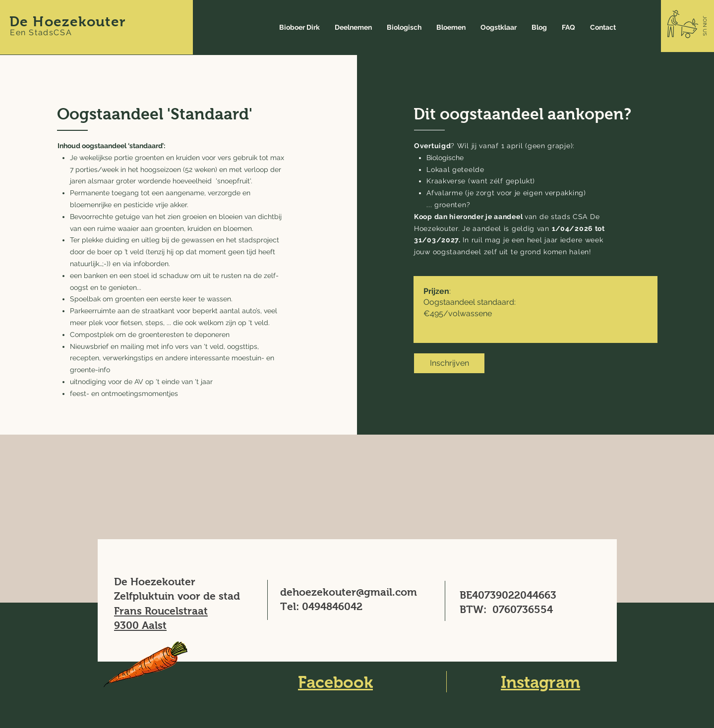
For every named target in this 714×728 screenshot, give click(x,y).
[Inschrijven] (449, 363)
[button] (705, 26)
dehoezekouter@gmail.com (349, 592)
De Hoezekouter (68, 22)
